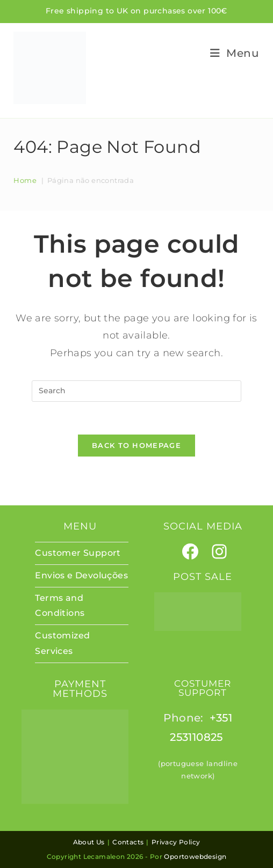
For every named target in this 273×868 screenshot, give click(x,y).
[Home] (25, 180)
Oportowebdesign (195, 856)
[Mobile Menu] (231, 53)
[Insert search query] (136, 391)
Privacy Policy (176, 842)
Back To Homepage (136, 445)
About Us (89, 842)
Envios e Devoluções (81, 575)
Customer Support (78, 553)
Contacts (128, 842)
